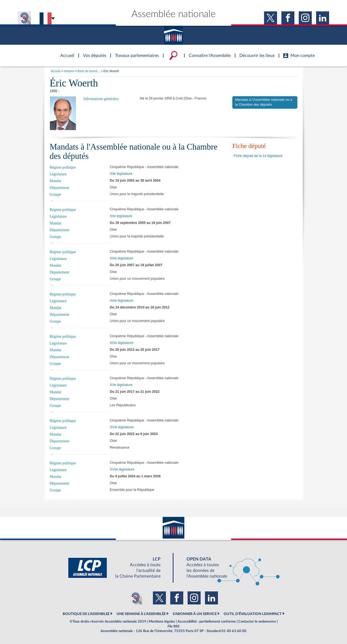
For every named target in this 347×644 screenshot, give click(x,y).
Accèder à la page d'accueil (65, 52)
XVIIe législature (122, 469)
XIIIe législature (121, 258)
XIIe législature (121, 174)
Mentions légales (162, 622)
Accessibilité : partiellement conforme (207, 622)
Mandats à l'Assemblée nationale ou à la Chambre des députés (264, 102)
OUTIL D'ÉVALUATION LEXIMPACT (253, 614)
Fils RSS (173, 626)
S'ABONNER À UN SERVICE (195, 614)
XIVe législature (122, 343)
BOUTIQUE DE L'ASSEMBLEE (86, 614)
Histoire (69, 71)
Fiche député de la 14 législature (258, 156)
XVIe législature (122, 427)
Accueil (56, 71)
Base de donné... (89, 71)
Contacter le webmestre (257, 622)
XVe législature (121, 385)
